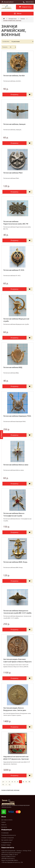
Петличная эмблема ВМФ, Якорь (15, 562)
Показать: (5, 47)
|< (3, 782)
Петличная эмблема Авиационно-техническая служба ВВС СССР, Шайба (17, 612)
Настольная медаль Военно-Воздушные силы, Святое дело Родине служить (15, 709)
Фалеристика (13, 19)
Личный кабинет (9, 2)
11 (3, 785)
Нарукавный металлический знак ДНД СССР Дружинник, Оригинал (16, 758)
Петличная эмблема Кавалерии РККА (17, 416)
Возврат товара (6, 845)
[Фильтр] (1, 435)
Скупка (3, 822)
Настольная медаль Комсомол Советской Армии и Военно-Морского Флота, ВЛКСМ (17, 661)
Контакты (4, 827)
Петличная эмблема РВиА (13, 173)
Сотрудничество (6, 842)
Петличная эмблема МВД (13, 367)
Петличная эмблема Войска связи (16, 465)
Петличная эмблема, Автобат (14, 76)
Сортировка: (6, 41)
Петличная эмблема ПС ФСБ (14, 270)
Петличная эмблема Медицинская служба (16, 320)
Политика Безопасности (9, 835)
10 (29, 782)
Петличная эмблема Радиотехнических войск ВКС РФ (16, 223)
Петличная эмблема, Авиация (14, 124)
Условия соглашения (8, 838)
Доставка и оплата (7, 820)
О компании (5, 833)
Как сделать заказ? (7, 840)
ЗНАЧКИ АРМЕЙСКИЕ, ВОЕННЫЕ (12, 21)
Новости (4, 825)
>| (9, 785)
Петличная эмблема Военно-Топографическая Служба (14, 515)
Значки (23, 19)
